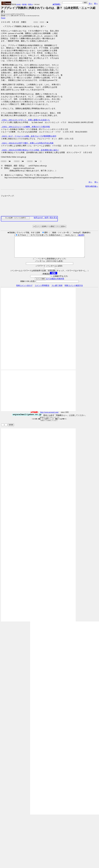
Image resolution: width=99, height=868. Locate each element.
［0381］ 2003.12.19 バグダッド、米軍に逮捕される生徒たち (25, 120)
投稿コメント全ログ (24, 290)
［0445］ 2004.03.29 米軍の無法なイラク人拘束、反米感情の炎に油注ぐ (30, 150)
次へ (91, 3)
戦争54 (30, 4)
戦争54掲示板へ (92, 186)
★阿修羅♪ (57, 4)
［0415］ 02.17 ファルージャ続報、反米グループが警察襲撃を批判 (29, 136)
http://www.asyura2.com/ (49, 416)
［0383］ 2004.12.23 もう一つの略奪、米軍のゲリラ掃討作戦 (25, 127)
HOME (18, 4)
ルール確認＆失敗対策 (55, 283)
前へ (96, 3)
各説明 (81, 235)
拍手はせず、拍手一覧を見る (46, 218)
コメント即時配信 (42, 290)
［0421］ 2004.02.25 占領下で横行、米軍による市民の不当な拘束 (27, 143)
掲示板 (24, 4)
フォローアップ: (7, 196)
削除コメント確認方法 (74, 290)
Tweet (3, 18)
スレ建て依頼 (57, 290)
